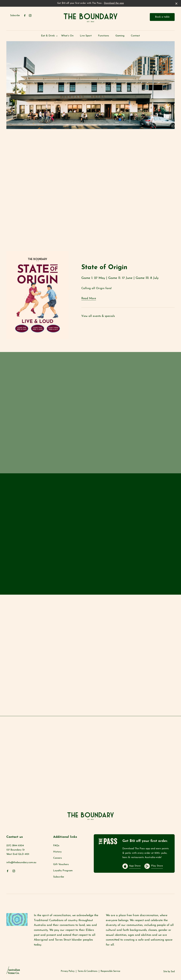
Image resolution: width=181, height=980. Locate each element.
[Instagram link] (30, 15)
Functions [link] (104, 36)
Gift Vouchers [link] (61, 864)
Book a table (162, 17)
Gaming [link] (120, 36)
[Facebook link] (25, 15)
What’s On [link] (67, 36)
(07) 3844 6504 (15, 846)
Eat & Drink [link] (48, 36)
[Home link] (91, 18)
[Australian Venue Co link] (13, 971)
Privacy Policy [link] (68, 971)
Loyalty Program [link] (63, 871)
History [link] (57, 852)
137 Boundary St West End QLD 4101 (18, 852)
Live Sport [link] (86, 36)
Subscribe (15, 16)
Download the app (114, 3)
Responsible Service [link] (110, 971)
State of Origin (104, 268)
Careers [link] (58, 858)
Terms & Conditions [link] (88, 971)
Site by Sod (169, 972)
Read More (89, 298)
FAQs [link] (56, 846)
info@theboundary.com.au (21, 863)
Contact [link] (135, 36)
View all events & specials (98, 316)
